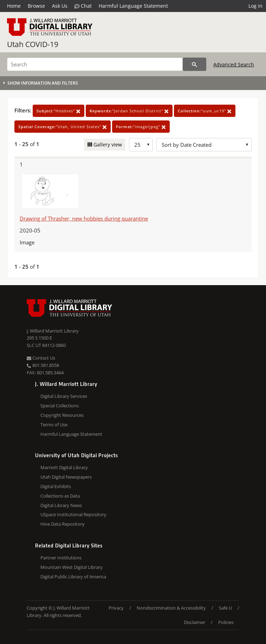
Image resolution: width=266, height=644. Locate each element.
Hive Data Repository (63, 524)
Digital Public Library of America (73, 577)
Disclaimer (194, 622)
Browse (36, 6)
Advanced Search (234, 64)
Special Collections (60, 406)
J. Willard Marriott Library (53, 331)
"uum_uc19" (205, 111)
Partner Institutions (61, 558)
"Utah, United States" (63, 127)
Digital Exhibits (56, 486)
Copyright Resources (62, 415)
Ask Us (60, 6)
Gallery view (107, 144)
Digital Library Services (64, 396)
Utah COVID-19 (33, 44)
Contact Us (41, 358)
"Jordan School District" (129, 111)
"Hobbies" (59, 111)
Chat (83, 6)
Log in (255, 6)
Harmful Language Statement (133, 6)
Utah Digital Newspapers (66, 477)
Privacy (116, 608)
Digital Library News (61, 505)
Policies (226, 622)
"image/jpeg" (141, 127)
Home (14, 6)
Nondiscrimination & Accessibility (171, 608)
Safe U (225, 608)
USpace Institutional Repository (73, 514)
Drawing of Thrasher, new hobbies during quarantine (84, 218)
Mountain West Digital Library (72, 567)
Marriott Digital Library (64, 467)
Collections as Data (60, 496)
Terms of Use (54, 425)
